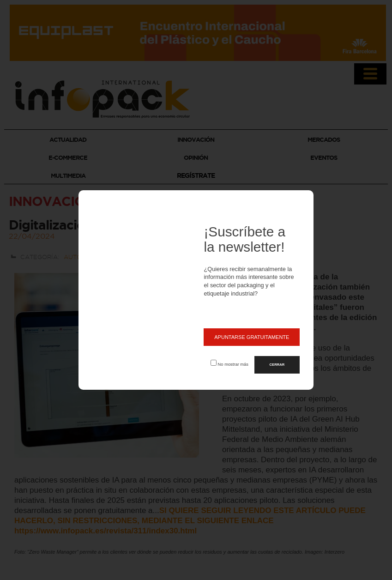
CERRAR (277, 365)
